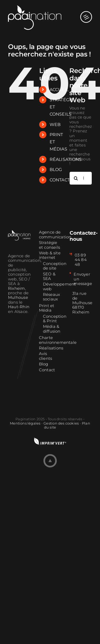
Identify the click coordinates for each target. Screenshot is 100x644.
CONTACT (60, 180)
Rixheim (17, 288)
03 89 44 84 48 (81, 260)
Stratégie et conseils (49, 245)
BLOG (56, 170)
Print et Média (47, 308)
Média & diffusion (52, 329)
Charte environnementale (50, 340)
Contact (47, 370)
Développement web (52, 287)
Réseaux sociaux (52, 297)
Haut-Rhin (19, 307)
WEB (55, 125)
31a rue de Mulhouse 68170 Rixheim (82, 303)
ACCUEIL (59, 90)
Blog (44, 364)
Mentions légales (25, 423)
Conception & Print (52, 319)
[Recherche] (76, 178)
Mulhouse (18, 297)
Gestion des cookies (61, 423)
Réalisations (50, 348)
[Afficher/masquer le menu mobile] (86, 12)
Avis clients (46, 356)
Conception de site (52, 266)
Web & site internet (50, 255)
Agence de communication (50, 235)
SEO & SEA (49, 276)
